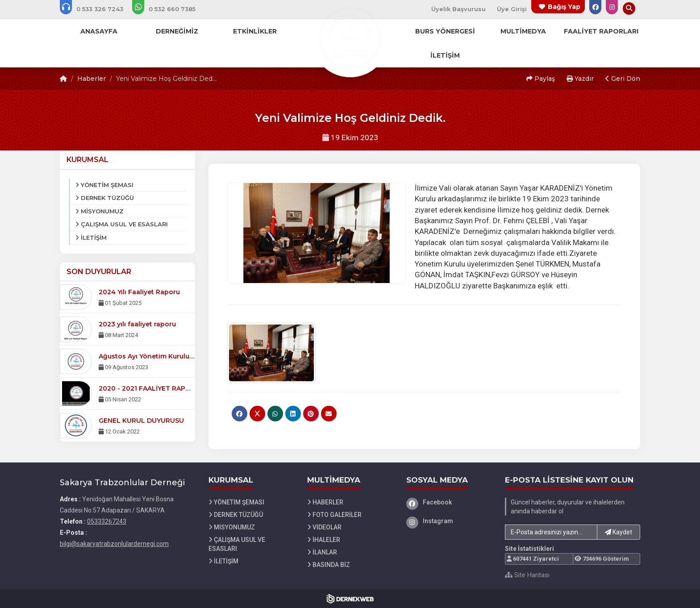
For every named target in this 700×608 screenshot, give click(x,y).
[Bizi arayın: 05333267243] (98, 9)
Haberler (92, 79)
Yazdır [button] (580, 79)
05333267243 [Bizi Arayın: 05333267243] (107, 521)
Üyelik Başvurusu (458, 9)
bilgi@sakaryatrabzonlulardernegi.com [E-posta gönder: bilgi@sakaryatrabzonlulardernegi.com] (114, 544)
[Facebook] (449, 502)
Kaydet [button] (619, 532)
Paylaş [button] (541, 79)
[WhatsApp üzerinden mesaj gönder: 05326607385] (170, 9)
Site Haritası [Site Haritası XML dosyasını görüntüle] (527, 575)
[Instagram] (449, 521)
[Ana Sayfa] (350, 37)
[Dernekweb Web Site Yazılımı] (350, 599)
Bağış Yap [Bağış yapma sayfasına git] (564, 7)
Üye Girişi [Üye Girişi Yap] (512, 9)
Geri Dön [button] (623, 79)
